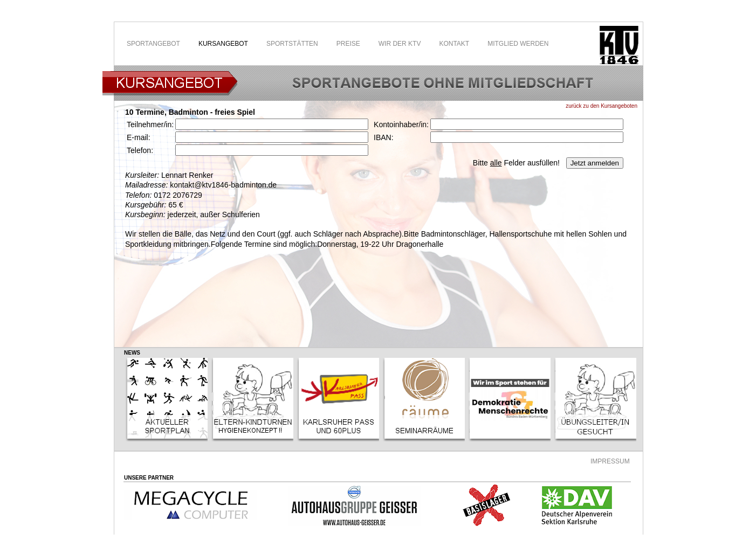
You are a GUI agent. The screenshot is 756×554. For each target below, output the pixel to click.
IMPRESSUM (610, 461)
